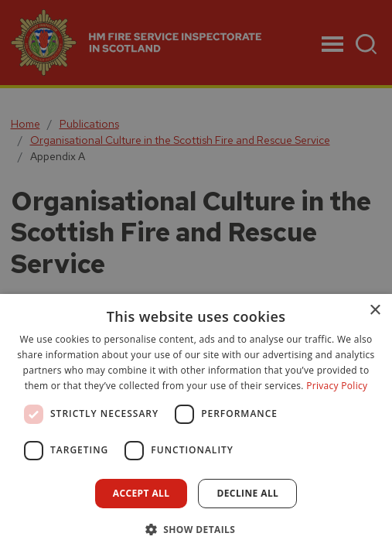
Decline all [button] (247, 493)
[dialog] (196, 425)
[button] (196, 529)
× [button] (375, 311)
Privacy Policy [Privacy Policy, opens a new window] (337, 386)
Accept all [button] (141, 493)
